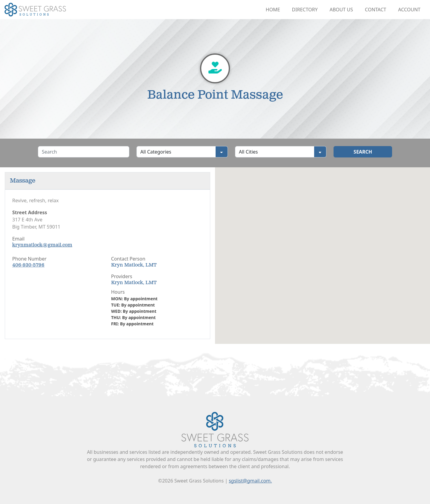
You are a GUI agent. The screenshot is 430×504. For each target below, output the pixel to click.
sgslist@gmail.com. (250, 481)
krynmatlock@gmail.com (42, 245)
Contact (376, 10)
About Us (341, 10)
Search (363, 152)
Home (273, 10)
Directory (305, 10)
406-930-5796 (28, 265)
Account (409, 10)
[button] (322, 250)
